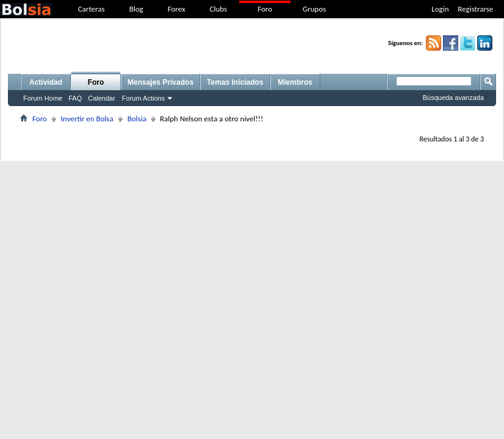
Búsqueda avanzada (453, 98)
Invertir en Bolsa (87, 119)
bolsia (26, 9)
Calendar (102, 98)
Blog (136, 9)
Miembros (295, 82)
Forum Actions (143, 98)
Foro (265, 9)
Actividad (46, 82)
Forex (177, 9)
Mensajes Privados (160, 82)
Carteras (92, 9)
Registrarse (475, 9)
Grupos (314, 9)
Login (440, 9)
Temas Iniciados (235, 82)
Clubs (219, 9)
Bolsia (137, 119)
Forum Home (43, 98)
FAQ (75, 98)
